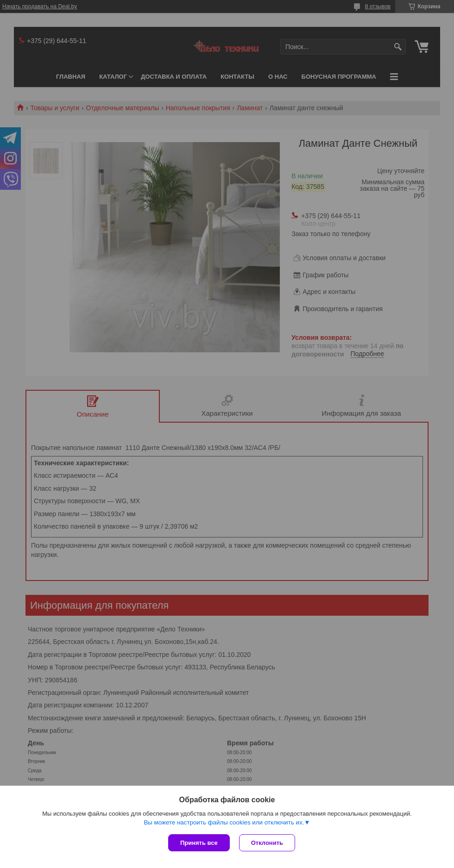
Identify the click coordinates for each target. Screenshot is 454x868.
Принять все (199, 843)
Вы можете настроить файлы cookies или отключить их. (224, 822)
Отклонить (267, 843)
